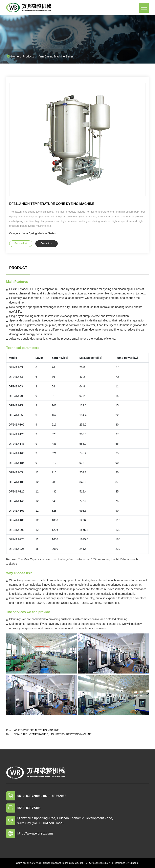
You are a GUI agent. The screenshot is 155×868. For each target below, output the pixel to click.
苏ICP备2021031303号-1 (100, 863)
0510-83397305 (29, 808)
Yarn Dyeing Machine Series (56, 56)
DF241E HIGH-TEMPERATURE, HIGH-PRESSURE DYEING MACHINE (52, 734)
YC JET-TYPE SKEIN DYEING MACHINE (36, 730)
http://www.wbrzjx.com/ (35, 833)
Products (28, 56)
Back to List (21, 243)
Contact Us (47, 243)
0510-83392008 (29, 796)
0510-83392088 (55, 796)
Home (15, 56)
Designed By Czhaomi (127, 863)
